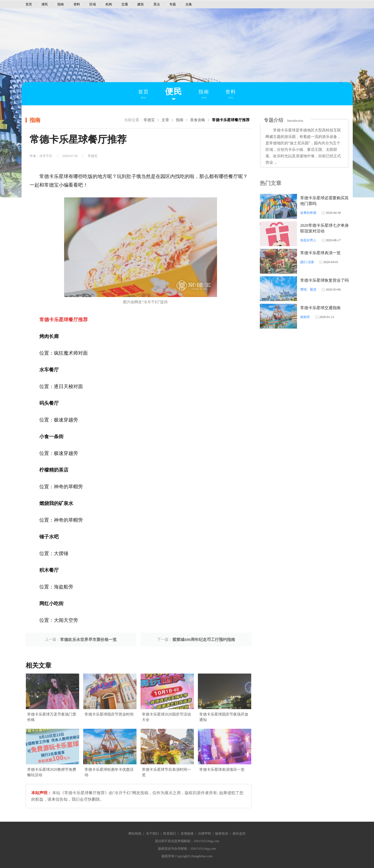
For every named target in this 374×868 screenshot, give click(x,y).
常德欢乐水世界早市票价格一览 (88, 640)
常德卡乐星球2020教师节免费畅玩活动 (52, 772)
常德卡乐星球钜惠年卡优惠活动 (109, 772)
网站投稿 (135, 834)
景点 (157, 4)
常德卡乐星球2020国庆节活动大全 (166, 717)
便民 (45, 4)
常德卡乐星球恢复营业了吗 (324, 280)
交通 (125, 4)
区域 (93, 4)
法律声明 (204, 834)
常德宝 (149, 120)
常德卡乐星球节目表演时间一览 (166, 772)
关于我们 (152, 834)
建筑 (141, 4)
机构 (109, 4)
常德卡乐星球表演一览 (320, 253)
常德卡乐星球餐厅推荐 (231, 120)
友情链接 (187, 834)
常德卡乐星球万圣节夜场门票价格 (52, 717)
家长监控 (239, 834)
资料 (77, 4)
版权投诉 (222, 834)
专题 (173, 4)
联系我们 (170, 834)
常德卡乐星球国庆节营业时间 (109, 714)
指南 (61, 4)
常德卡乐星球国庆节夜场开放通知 (224, 717)
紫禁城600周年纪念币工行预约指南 (204, 640)
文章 (165, 120)
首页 (29, 4)
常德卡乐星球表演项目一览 (222, 770)
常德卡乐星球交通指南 (320, 308)
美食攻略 (198, 120)
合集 (189, 4)
